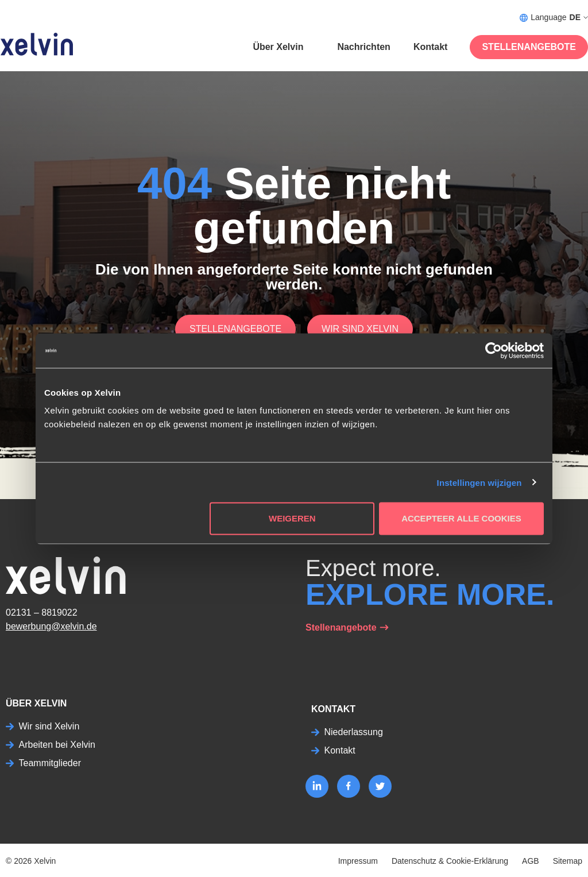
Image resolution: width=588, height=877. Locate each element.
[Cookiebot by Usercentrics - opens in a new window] (494, 350)
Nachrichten (363, 47)
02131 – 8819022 (42, 613)
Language (554, 18)
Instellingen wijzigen (479, 482)
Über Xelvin (278, 47)
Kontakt (431, 47)
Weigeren (292, 518)
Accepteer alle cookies (461, 518)
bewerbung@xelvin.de (51, 626)
